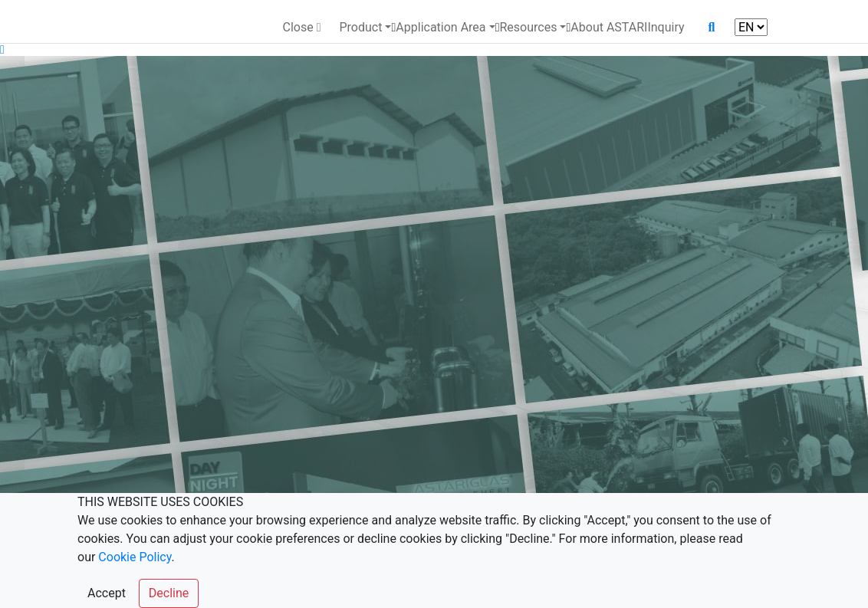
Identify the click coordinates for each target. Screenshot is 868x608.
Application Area (441, 27)
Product (360, 27)
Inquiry (666, 27)
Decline (169, 593)
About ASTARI (609, 27)
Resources (528, 27)
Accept (107, 593)
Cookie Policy (135, 557)
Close (301, 27)
